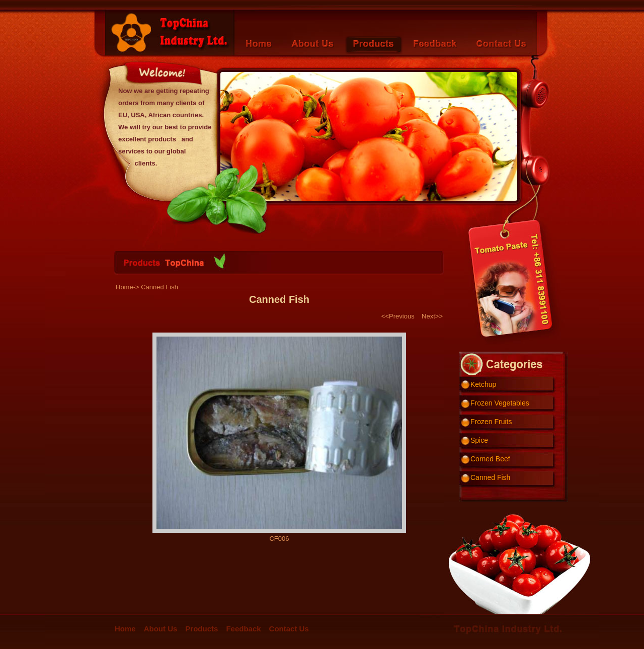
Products (202, 629)
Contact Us (289, 629)
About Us (161, 629)
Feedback (243, 629)
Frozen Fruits (491, 422)
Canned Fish (490, 477)
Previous (402, 316)
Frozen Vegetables (500, 403)
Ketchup (483, 384)
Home (125, 629)
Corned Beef (490, 459)
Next (428, 316)
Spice (479, 440)
